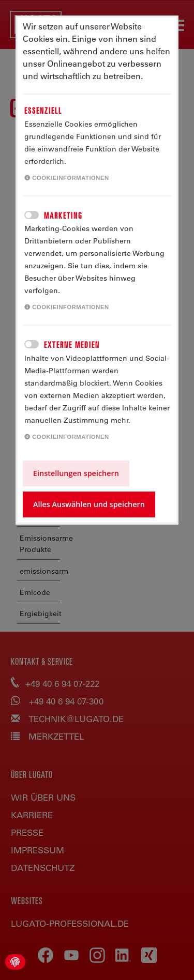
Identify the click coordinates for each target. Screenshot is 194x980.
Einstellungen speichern (76, 473)
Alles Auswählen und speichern (89, 504)
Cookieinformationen (67, 178)
